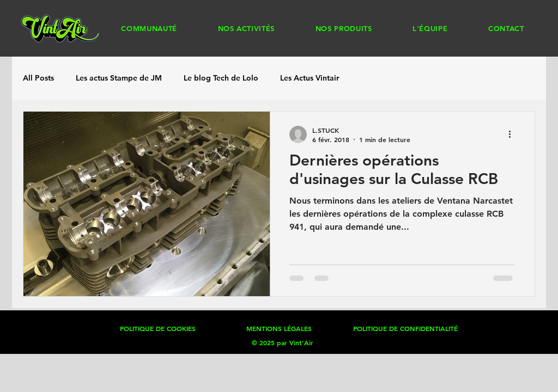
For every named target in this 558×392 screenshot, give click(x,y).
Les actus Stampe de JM (119, 78)
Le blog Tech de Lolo (221, 78)
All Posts (38, 78)
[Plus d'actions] (513, 134)
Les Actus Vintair (310, 78)
